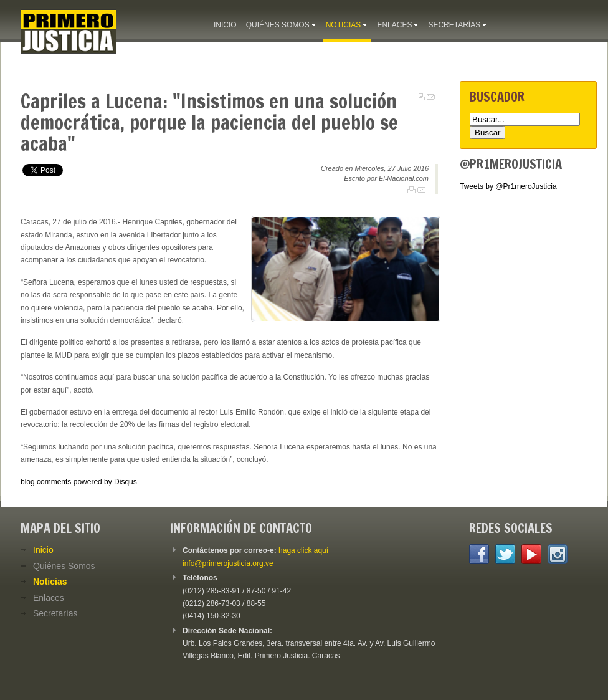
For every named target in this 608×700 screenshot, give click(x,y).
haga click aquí (303, 550)
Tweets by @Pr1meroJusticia (508, 186)
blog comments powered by (79, 482)
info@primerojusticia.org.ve (228, 563)
